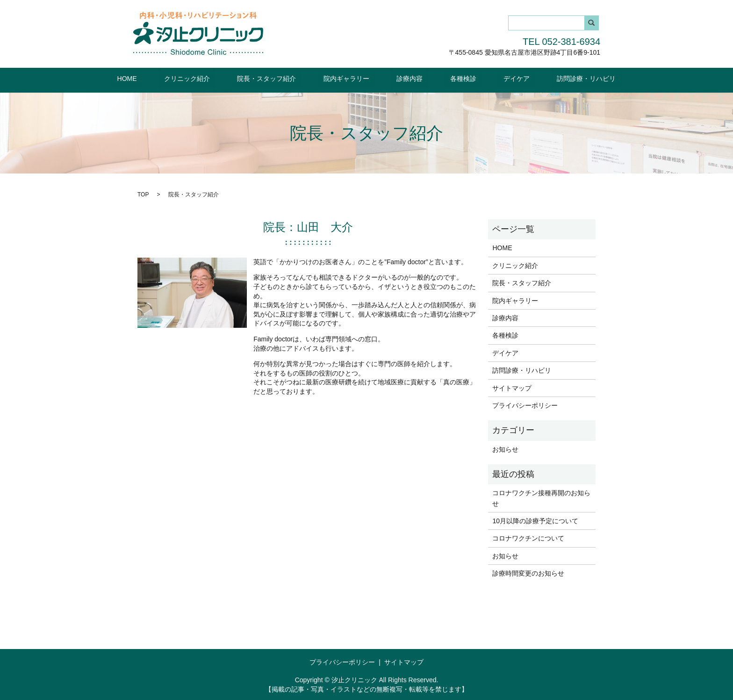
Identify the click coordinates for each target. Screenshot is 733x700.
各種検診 (446, 78)
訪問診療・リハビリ (546, 78)
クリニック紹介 (216, 78)
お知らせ (505, 448)
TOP (143, 194)
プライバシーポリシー (525, 405)
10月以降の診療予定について (535, 520)
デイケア (488, 78)
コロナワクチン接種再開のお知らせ (541, 498)
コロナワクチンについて (528, 538)
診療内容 (404, 78)
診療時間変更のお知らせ (528, 573)
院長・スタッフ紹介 (284, 78)
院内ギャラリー (352, 78)
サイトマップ (512, 387)
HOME (167, 78)
